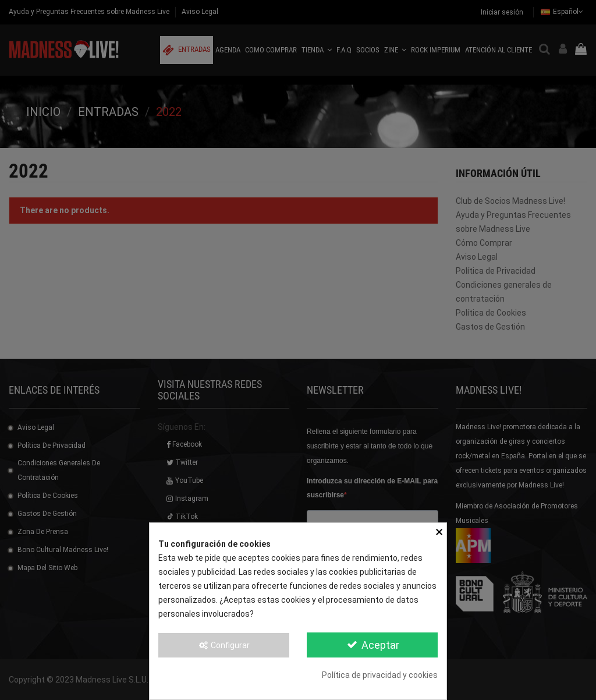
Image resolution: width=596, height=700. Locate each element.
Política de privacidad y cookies (380, 675)
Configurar (224, 645)
